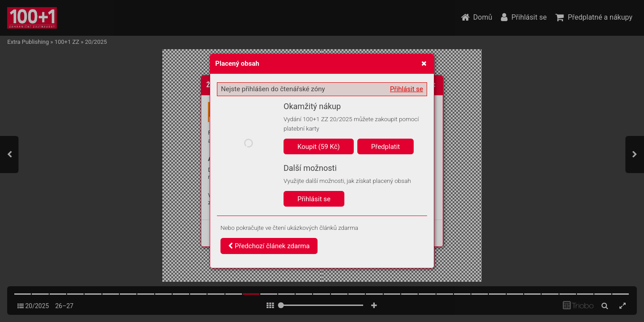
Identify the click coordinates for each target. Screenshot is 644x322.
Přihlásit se (407, 89)
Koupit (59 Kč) (319, 147)
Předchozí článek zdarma (269, 246)
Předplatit (386, 147)
